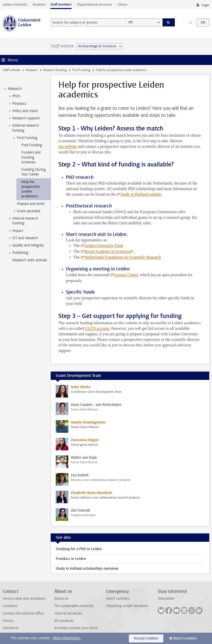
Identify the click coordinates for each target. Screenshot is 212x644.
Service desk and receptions (24, 599)
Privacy (8, 621)
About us (61, 599)
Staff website (11, 70)
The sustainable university (74, 606)
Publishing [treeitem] (18, 253)
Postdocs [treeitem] (17, 104)
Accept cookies (146, 638)
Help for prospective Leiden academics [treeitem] (31, 189)
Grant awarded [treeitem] (26, 211)
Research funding (55, 70)
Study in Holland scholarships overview (87, 569)
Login (205, 5)
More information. (67, 638)
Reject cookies (185, 638)
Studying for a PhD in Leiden (79, 549)
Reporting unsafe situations (127, 606)
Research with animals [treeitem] (30, 260)
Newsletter (166, 599)
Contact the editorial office (23, 613)
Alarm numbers (118, 599)
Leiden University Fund (104, 246)
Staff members (61, 4)
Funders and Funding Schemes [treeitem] (31, 157)
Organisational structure (94, 4)
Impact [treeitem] (15, 231)
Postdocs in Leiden (71, 559)
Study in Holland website (141, 194)
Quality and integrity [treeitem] (26, 245)
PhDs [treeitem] (14, 96)
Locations (10, 606)
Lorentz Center (126, 275)
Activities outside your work (76, 628)
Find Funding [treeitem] (25, 138)
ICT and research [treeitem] (23, 238)
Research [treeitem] (12, 89)
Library (122, 4)
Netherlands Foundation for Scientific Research (123, 257)
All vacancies (64, 621)
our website (68, 146)
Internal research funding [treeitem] (23, 221)
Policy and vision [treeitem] (23, 111)
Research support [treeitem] (23, 118)
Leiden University (15, 4)
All (130, 22)
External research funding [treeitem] (23, 128)
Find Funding (81, 70)
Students (39, 4)
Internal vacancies (68, 613)
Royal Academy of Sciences (107, 251)
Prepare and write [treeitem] (31, 204)
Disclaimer (11, 628)
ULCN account (97, 328)
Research (32, 70)
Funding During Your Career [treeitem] (34, 172)
